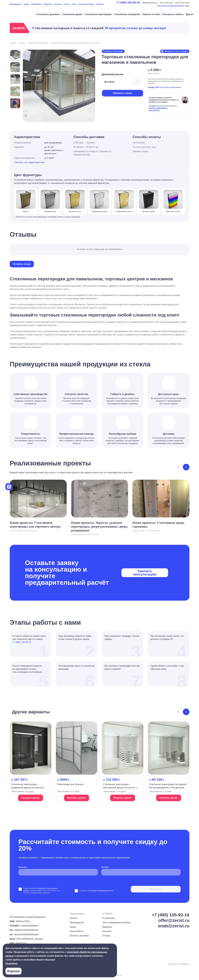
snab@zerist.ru (174, 926)
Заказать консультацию (145, 573)
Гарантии (100, 4)
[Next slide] (186, 467)
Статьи (67, 4)
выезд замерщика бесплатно (158, 109)
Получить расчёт (30, 798)
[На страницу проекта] (38, 506)
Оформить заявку (122, 93)
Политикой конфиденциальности (101, 891)
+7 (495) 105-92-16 (128, 2)
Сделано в (179, 964)
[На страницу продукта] (31, 762)
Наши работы (36, 4)
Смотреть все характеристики (29, 162)
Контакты (58, 4)
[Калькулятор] (9, 487)
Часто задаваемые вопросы (117, 922)
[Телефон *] (141, 872)
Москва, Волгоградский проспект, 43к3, (173, 6)
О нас (74, 4)
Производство (16, 4)
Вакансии (48, 4)
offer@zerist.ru (150, 3)
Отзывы (106, 936)
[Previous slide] (178, 467)
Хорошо (13, 971)
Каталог (74, 918)
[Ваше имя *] (58, 872)
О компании (108, 918)
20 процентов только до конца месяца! (135, 28)
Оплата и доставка (86, 4)
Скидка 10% (154, 87)
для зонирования (53, 143)
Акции (26, 4)
